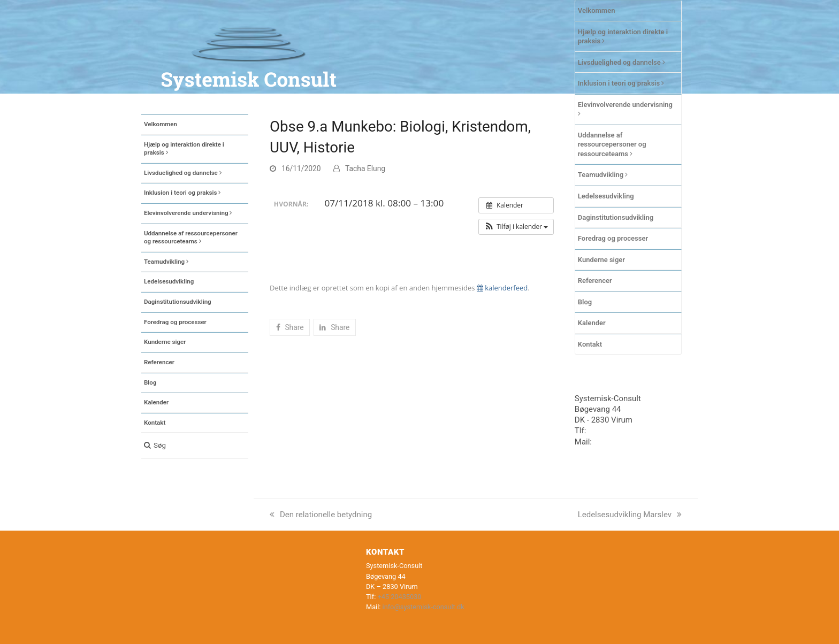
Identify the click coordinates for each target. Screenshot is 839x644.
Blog (585, 302)
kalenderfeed (502, 288)
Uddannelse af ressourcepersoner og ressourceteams (612, 144)
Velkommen (597, 10)
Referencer (595, 281)
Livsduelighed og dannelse (621, 62)
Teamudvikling (603, 175)
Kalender (592, 323)
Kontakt (590, 344)
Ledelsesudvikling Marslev (630, 515)
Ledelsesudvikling (606, 196)
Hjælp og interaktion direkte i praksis (623, 37)
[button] (195, 446)
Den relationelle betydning (321, 515)
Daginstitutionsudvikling (616, 217)
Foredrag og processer (613, 238)
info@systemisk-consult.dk (424, 607)
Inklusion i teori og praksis (621, 83)
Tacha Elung (365, 168)
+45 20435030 (614, 431)
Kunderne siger (601, 260)
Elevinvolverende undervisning (625, 109)
